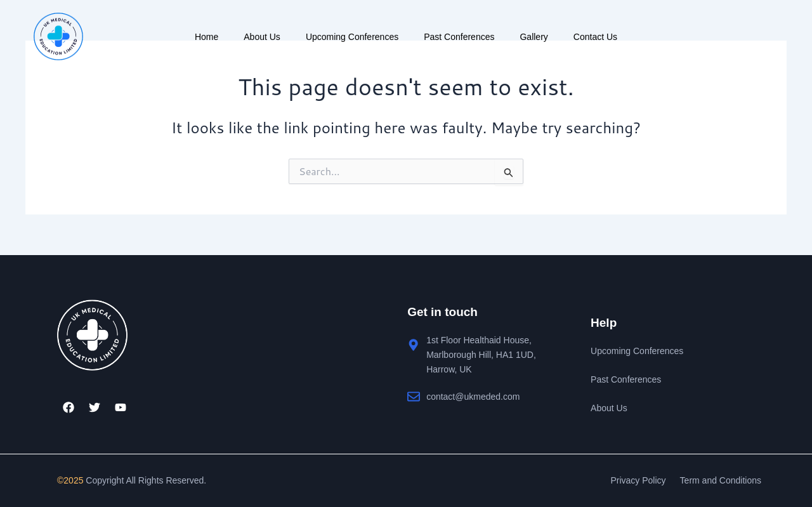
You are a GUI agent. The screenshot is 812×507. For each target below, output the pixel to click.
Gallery (534, 37)
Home (206, 37)
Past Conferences (459, 37)
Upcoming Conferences (352, 37)
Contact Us (595, 37)
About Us (262, 37)
